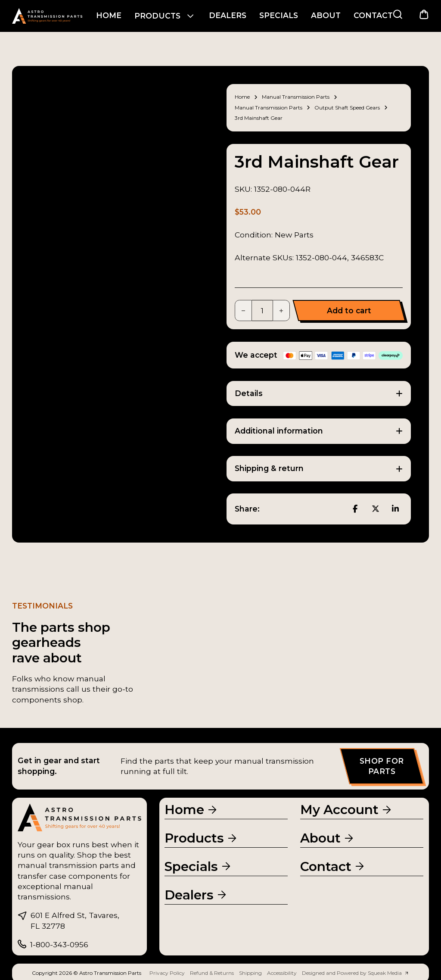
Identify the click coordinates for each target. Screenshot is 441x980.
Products (157, 16)
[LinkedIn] (395, 509)
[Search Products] (398, 14)
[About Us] (328, 838)
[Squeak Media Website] (356, 973)
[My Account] (346, 810)
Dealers (228, 15)
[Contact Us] (333, 866)
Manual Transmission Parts (296, 97)
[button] (319, 394)
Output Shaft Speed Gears (347, 108)
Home (109, 15)
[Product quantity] (262, 311)
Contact (373, 15)
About (326, 15)
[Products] (201, 838)
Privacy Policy (167, 973)
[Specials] (198, 866)
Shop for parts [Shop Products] (382, 766)
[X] (376, 509)
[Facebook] (355, 509)
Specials (279, 15)
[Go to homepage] (48, 16)
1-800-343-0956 (59, 944)
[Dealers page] (196, 894)
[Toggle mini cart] (424, 14)
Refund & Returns (212, 973)
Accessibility (282, 973)
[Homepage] (191, 810)
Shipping (250, 973)
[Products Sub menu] (190, 16)
